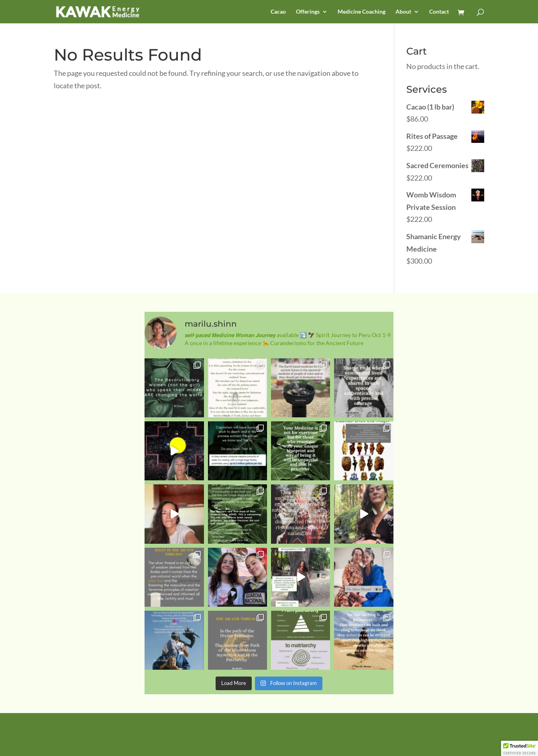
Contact (439, 12)
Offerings (308, 12)
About (403, 12)
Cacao (278, 12)
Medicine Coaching (362, 12)
